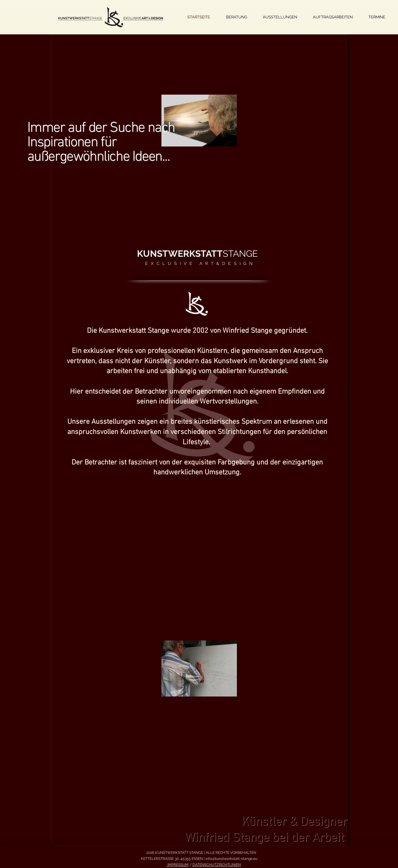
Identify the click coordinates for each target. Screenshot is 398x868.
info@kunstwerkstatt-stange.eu (231, 859)
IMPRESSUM (178, 865)
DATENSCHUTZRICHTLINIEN (217, 865)
